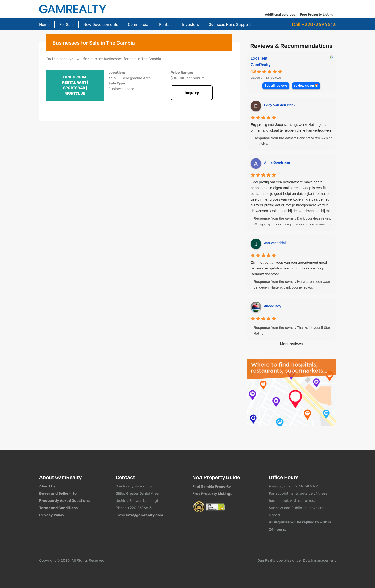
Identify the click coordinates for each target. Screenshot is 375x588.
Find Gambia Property (212, 487)
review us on (304, 86)
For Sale (66, 25)
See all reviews (276, 86)
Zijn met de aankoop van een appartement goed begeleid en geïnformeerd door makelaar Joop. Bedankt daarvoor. (289, 268)
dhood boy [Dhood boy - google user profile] (273, 306)
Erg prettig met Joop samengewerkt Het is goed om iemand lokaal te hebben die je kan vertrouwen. (291, 127)
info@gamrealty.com (144, 515)
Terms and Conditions (58, 508)
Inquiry (192, 93)
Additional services (280, 14)
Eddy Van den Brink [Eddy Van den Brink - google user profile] (280, 105)
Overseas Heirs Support (230, 25)
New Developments (101, 25)
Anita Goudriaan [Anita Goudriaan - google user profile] (277, 162)
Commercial (139, 25)
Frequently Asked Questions (64, 501)
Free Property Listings (212, 494)
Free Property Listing (317, 14)
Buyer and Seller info (58, 493)
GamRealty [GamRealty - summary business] (261, 65)
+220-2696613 (319, 24)
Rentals (166, 25)
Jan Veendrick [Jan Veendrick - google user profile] (275, 243)
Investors (190, 25)
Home (44, 25)
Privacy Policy (52, 515)
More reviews (291, 344)
